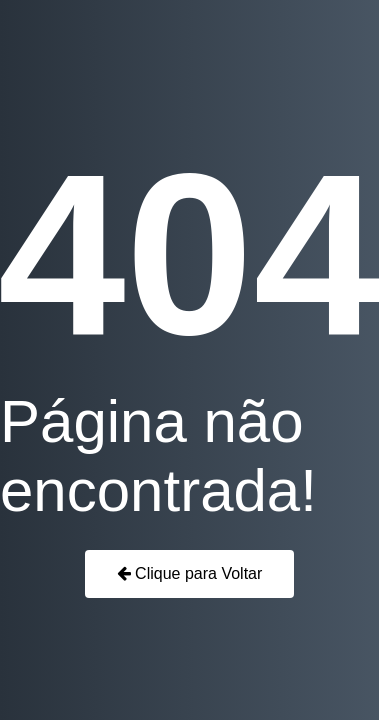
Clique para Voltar (190, 573)
